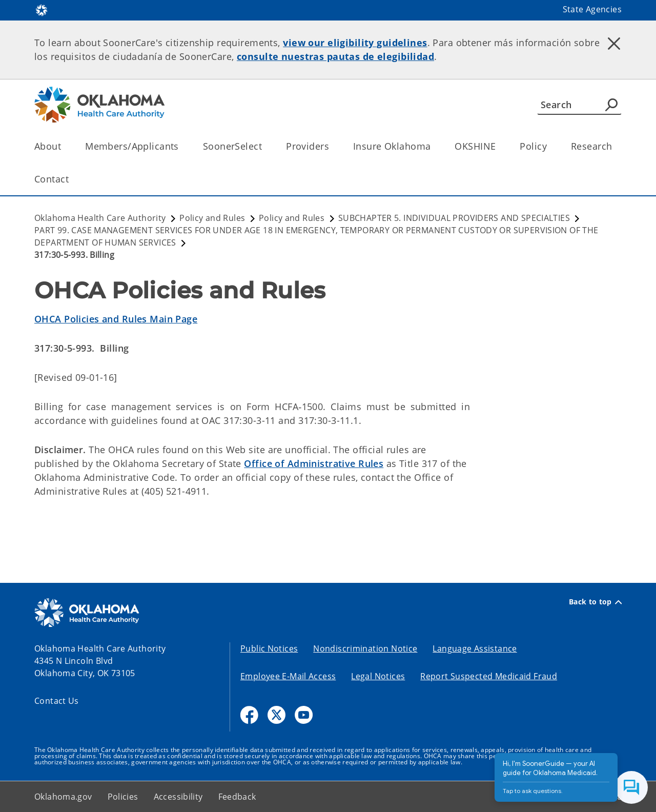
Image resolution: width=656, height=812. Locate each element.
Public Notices (269, 648)
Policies (123, 797)
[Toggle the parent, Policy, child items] (550, 146)
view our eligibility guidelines (355, 43)
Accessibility (178, 797)
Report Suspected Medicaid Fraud (489, 676)
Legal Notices (378, 676)
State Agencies (592, 9)
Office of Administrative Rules (314, 463)
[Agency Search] (611, 105)
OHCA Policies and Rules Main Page (116, 319)
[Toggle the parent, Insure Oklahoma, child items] (434, 146)
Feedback (237, 797)
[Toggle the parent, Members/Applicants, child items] (182, 146)
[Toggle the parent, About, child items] (64, 146)
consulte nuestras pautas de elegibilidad (335, 56)
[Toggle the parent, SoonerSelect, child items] (265, 146)
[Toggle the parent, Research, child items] (615, 146)
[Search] (579, 105)
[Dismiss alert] (614, 44)
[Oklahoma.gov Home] (42, 9)
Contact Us (57, 701)
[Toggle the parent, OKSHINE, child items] (499, 146)
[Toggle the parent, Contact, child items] (72, 179)
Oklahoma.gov (63, 797)
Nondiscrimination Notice (365, 648)
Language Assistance (475, 648)
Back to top (595, 602)
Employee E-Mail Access (288, 676)
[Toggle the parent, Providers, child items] (332, 146)
